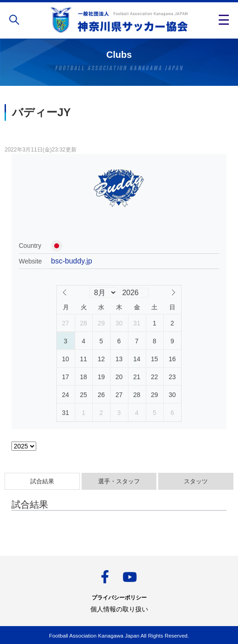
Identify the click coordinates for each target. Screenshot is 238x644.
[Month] (103, 292)
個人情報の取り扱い (119, 609)
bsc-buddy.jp (72, 261)
